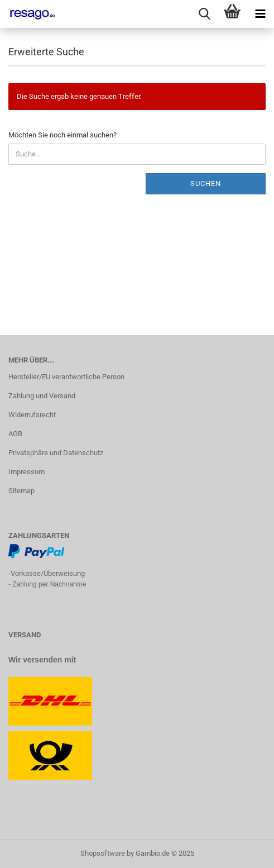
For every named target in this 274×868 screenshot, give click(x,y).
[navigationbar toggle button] (260, 14)
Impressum (27, 472)
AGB (15, 434)
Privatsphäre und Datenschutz (56, 453)
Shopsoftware (103, 853)
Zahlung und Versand (42, 396)
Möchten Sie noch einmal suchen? (63, 135)
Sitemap (21, 491)
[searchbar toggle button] (204, 14)
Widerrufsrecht (32, 415)
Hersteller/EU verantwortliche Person (66, 377)
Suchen (206, 183)
